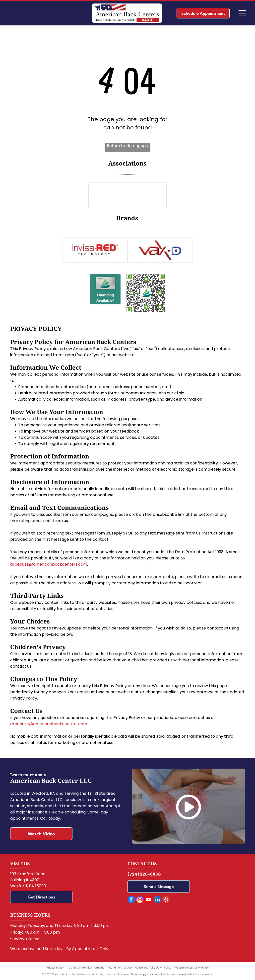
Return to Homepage (127, 146)
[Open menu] (242, 13)
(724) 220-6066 (144, 874)
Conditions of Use (120, 967)
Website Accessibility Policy (191, 967)
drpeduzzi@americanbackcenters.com (49, 564)
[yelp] (166, 900)
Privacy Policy (55, 967)
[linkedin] (157, 900)
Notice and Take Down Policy (153, 967)
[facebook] (131, 900)
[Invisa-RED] (95, 250)
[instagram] (140, 900)
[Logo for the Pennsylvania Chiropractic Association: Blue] (127, 195)
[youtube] (149, 900)
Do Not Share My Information (88, 967)
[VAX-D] (160, 250)
